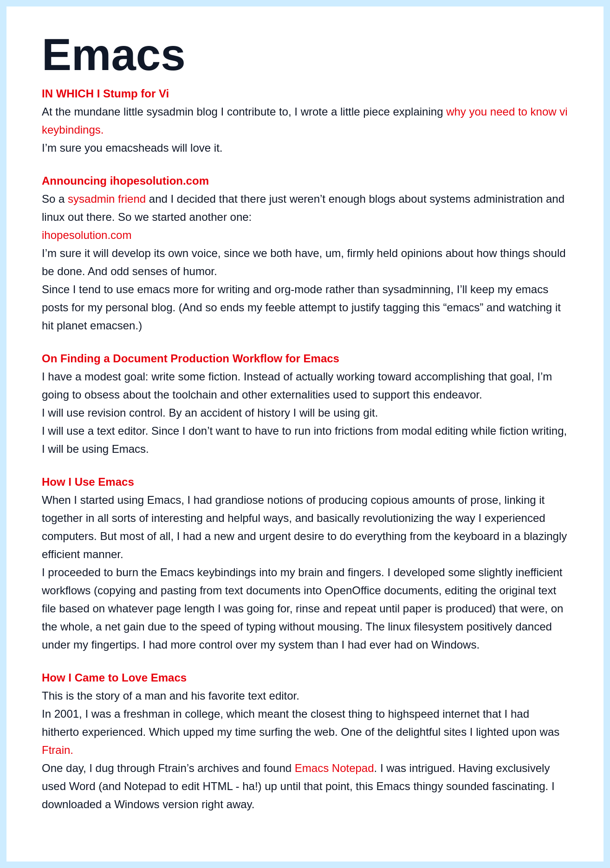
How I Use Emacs (88, 482)
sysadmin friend (107, 199)
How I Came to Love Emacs (114, 678)
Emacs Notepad (334, 768)
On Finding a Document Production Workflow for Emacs (191, 358)
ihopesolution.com (87, 235)
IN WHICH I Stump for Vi (105, 93)
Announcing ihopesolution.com (125, 181)
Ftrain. (58, 750)
